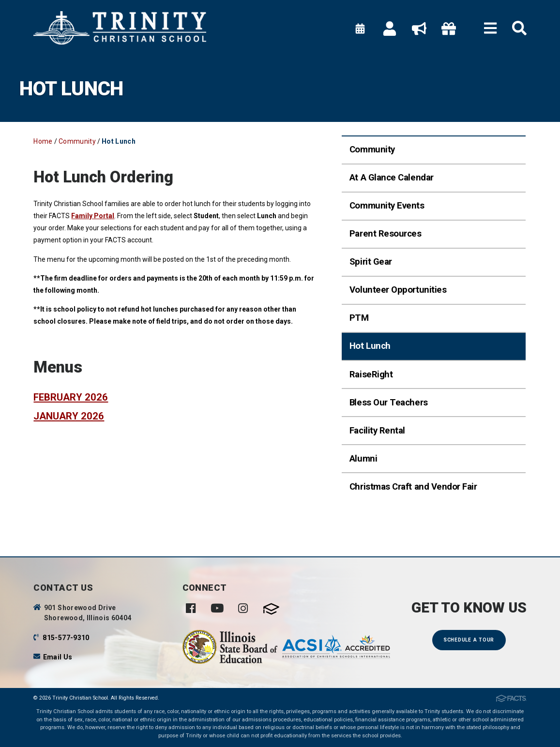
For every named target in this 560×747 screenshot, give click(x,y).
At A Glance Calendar (392, 178)
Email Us (58, 657)
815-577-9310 (66, 638)
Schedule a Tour (469, 640)
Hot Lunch (119, 141)
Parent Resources (386, 234)
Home (43, 141)
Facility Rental (377, 431)
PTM (359, 318)
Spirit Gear (371, 262)
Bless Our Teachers (389, 403)
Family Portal (93, 216)
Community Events (387, 206)
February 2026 (71, 397)
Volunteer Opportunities (398, 290)
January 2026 (69, 416)
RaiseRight (371, 374)
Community (77, 141)
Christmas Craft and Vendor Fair (413, 487)
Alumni (363, 459)
